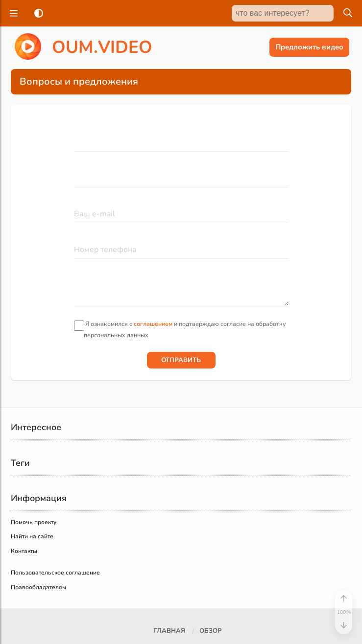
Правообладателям (38, 587)
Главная (169, 631)
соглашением (153, 324)
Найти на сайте (32, 536)
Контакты (24, 551)
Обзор (210, 631)
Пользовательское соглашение (55, 573)
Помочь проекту (34, 522)
